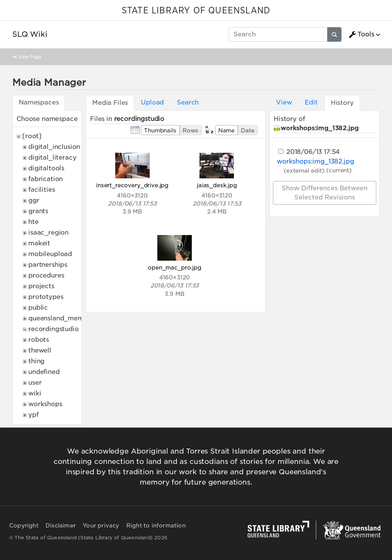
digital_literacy (52, 158)
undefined (44, 372)
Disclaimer (61, 526)
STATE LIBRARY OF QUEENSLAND (196, 11)
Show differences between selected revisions (325, 193)
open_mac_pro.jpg (174, 267)
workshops (45, 404)
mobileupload (50, 254)
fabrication (46, 179)
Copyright (24, 526)
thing (36, 361)
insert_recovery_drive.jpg (132, 185)
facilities (42, 190)
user (35, 383)
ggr (34, 200)
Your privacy (101, 526)
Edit (311, 102)
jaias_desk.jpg (217, 185)
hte (33, 222)
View (284, 102)
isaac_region (48, 233)
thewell (40, 350)
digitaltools (46, 168)
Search (188, 102)
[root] (32, 136)
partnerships (48, 265)
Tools (361, 34)
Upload (152, 102)
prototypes (46, 297)
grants (38, 211)
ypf (33, 415)
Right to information (156, 526)
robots (39, 340)
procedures (46, 275)
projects (41, 286)
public (38, 308)
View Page (30, 57)
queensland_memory (61, 318)
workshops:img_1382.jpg (319, 128)
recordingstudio (54, 329)
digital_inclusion (54, 147)
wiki (35, 393)
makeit (39, 243)
